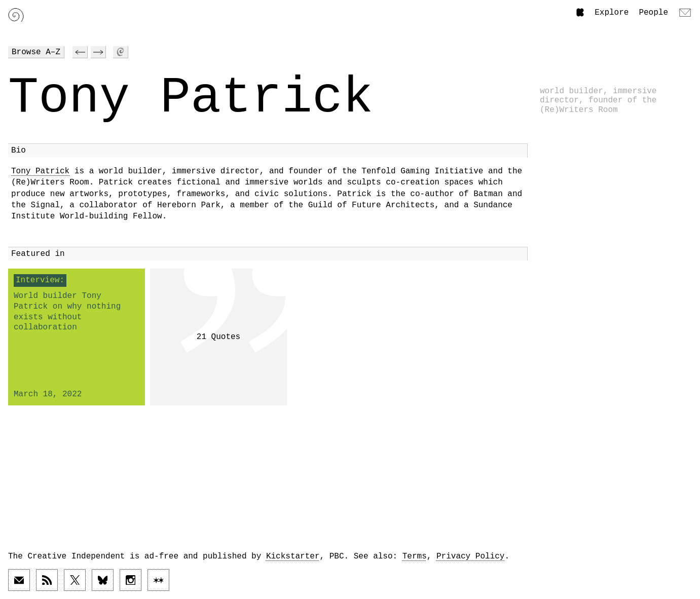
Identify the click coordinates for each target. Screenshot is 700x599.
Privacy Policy (470, 556)
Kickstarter (293, 556)
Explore (612, 13)
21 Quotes (218, 337)
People (653, 13)
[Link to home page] (16, 15)
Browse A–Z (36, 52)
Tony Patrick (40, 171)
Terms (415, 556)
